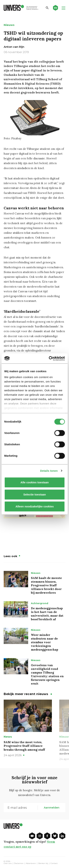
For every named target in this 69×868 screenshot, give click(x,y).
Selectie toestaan (34, 494)
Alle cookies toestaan (34, 482)
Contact (54, 863)
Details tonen (49, 471)
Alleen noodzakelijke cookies (35, 506)
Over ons (8, 863)
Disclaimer (19, 863)
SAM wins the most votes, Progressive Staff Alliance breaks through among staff (24, 746)
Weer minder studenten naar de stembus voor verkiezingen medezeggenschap (45, 642)
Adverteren (31, 863)
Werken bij (43, 863)
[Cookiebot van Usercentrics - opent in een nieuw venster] (49, 358)
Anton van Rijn (14, 47)
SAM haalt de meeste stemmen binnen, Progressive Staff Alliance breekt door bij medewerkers (46, 585)
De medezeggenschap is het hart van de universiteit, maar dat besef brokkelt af (47, 614)
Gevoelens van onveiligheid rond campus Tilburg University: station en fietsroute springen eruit (47, 674)
